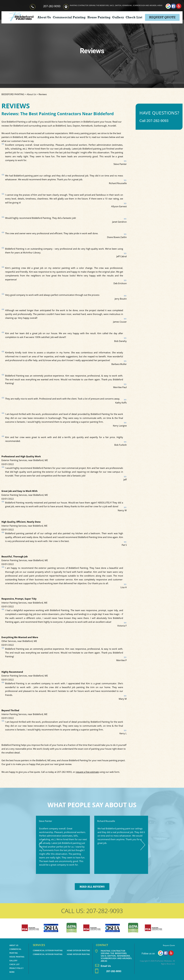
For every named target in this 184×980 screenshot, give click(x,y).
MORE (12, 972)
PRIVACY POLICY (16, 968)
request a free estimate (87, 772)
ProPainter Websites (163, 961)
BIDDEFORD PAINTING (13, 94)
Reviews (43, 94)
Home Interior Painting (78, 954)
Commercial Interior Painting (48, 954)
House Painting (99, 17)
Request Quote (162, 17)
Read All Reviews (92, 887)
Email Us (103, 966)
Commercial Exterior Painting (48, 950)
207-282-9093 (52, 6)
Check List (134, 17)
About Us (44, 17)
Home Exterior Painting (78, 950)
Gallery (118, 17)
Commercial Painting (69, 17)
